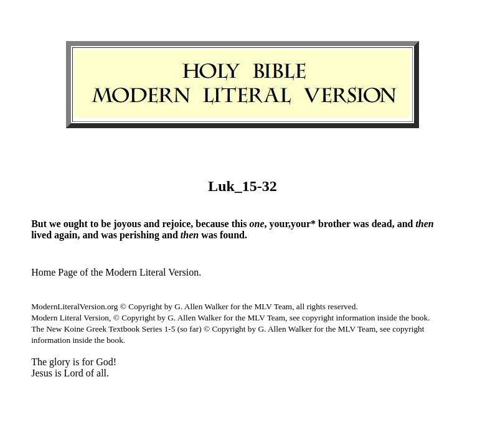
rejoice (176, 224)
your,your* (293, 224)
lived (41, 235)
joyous (127, 224)
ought (76, 224)
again (66, 235)
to (94, 224)
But (39, 224)
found (232, 235)
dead (382, 224)
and (152, 224)
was (361, 224)
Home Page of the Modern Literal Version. (116, 272)
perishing (139, 235)
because (212, 224)
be (106, 224)
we (55, 224)
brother (334, 224)
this (239, 224)
